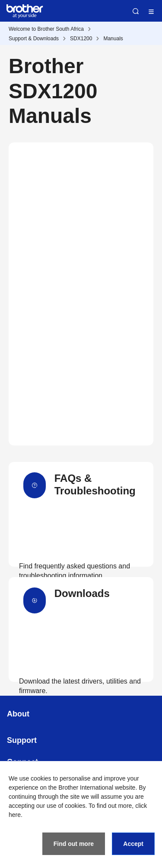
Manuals (113, 39)
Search (136, 11)
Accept (133, 844)
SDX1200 (81, 39)
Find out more (74, 844)
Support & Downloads (34, 39)
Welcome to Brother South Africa (46, 29)
